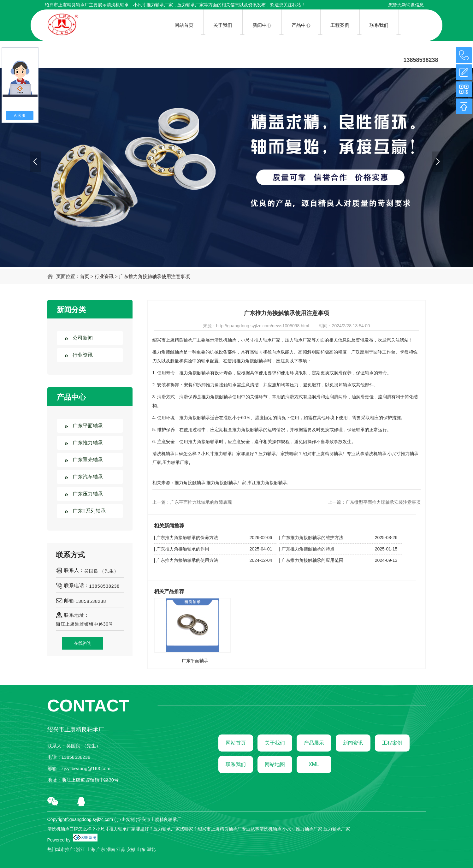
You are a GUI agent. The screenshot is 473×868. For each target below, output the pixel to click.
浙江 (80, 849)
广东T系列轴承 (89, 511)
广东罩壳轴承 (88, 460)
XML (314, 764)
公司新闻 (83, 338)
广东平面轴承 (88, 426)
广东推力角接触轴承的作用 (183, 549)
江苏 (121, 849)
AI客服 (19, 116)
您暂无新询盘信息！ (408, 5)
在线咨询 (83, 643)
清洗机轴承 (118, 5)
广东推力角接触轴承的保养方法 (187, 538)
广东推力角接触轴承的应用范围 (312, 560)
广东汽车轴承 (88, 477)
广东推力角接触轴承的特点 (308, 549)
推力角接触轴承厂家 (226, 483)
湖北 (151, 849)
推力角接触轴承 (190, 483)
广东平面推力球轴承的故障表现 (201, 502)
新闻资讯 (353, 743)
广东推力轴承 (88, 443)
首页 (85, 276)
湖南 (111, 849)
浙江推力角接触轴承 (267, 483)
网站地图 (275, 764)
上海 (91, 849)
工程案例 (392, 743)
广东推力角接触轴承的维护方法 (312, 538)
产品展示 (314, 743)
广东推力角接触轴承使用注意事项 (154, 276)
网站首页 (236, 743)
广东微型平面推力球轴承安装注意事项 (383, 502)
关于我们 (275, 743)
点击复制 (126, 819)
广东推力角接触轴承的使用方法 (187, 560)
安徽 (131, 849)
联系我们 (236, 764)
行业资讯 (104, 276)
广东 (101, 849)
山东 (141, 849)
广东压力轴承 (88, 494)
